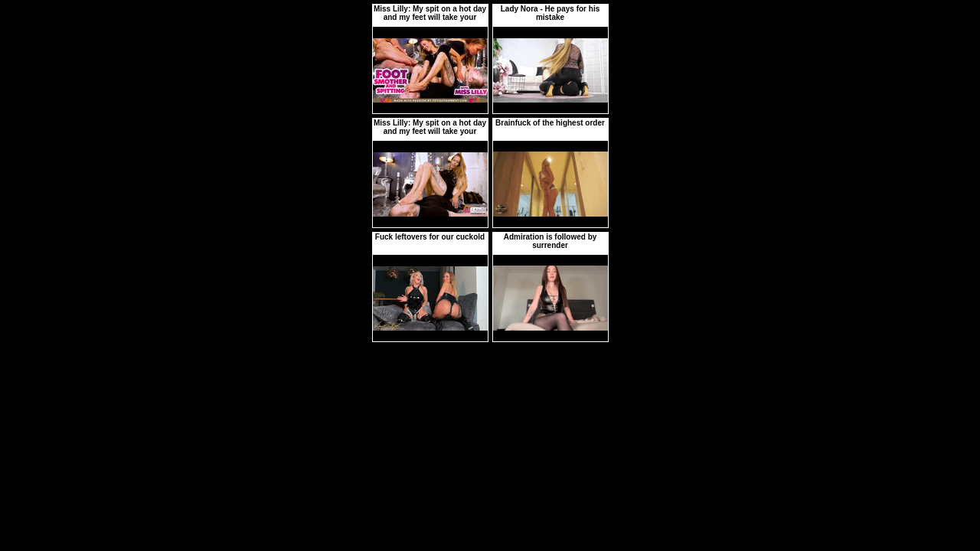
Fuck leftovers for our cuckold (430, 237)
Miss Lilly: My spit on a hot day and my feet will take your (430, 13)
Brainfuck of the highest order (550, 123)
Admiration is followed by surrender (550, 241)
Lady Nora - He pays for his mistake (550, 13)
